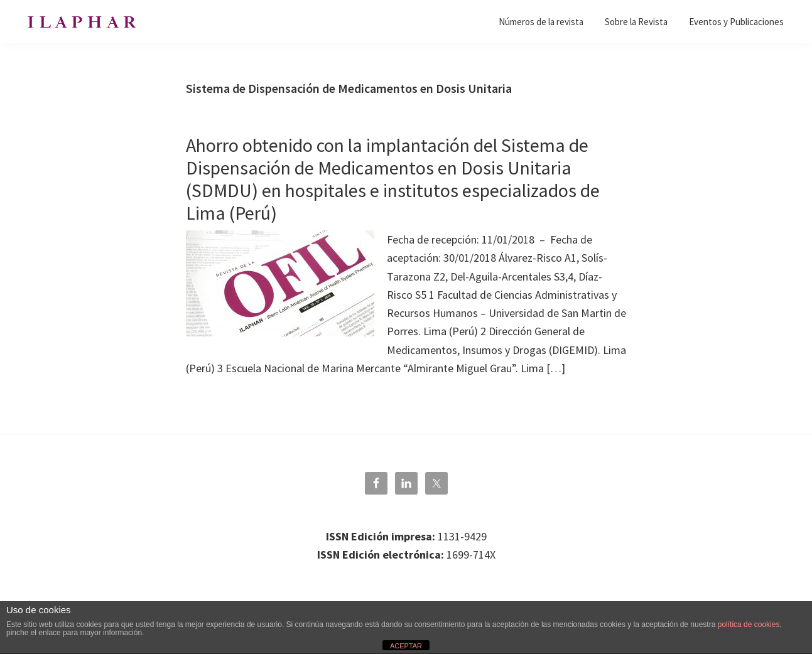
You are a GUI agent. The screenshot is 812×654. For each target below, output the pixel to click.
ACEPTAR (406, 646)
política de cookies (749, 625)
